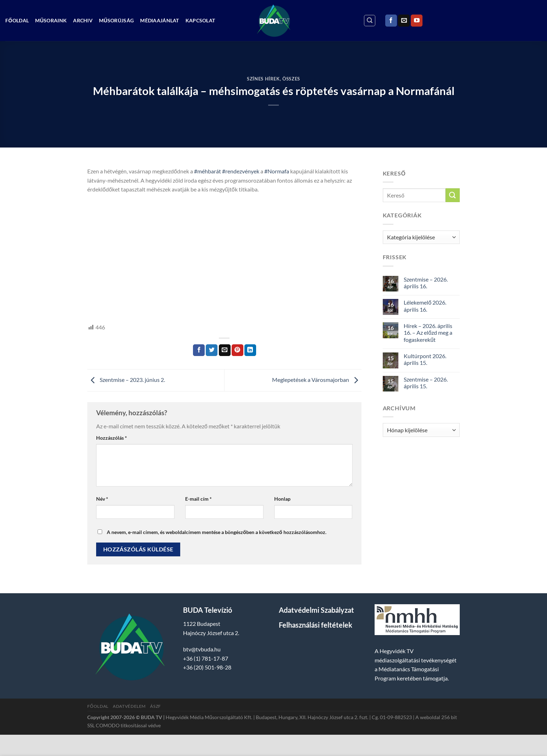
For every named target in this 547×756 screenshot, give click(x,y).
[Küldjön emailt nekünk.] (404, 21)
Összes (291, 79)
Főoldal (17, 20)
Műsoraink (51, 20)
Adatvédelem (129, 706)
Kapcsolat (200, 20)
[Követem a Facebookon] (391, 21)
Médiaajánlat (159, 20)
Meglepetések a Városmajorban (317, 380)
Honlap (282, 499)
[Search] (370, 21)
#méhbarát (208, 171)
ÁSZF (155, 706)
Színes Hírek (263, 79)
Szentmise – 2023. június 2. (126, 380)
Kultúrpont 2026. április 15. (425, 359)
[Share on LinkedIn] (250, 350)
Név (102, 499)
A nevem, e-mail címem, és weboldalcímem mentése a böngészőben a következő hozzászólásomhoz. (217, 532)
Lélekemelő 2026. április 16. (425, 306)
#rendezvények (241, 171)
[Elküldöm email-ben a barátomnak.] (225, 350)
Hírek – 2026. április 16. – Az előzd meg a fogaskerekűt (428, 332)
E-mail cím (198, 499)
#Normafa (277, 171)
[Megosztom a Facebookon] (199, 350)
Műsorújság (116, 20)
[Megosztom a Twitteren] (212, 350)
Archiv (83, 20)
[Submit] (453, 195)
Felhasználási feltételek (316, 625)
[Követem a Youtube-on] (417, 21)
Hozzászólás (112, 438)
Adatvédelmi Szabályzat (316, 610)
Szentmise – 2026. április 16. (426, 283)
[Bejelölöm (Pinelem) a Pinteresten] (237, 350)
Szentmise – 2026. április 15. (426, 383)
